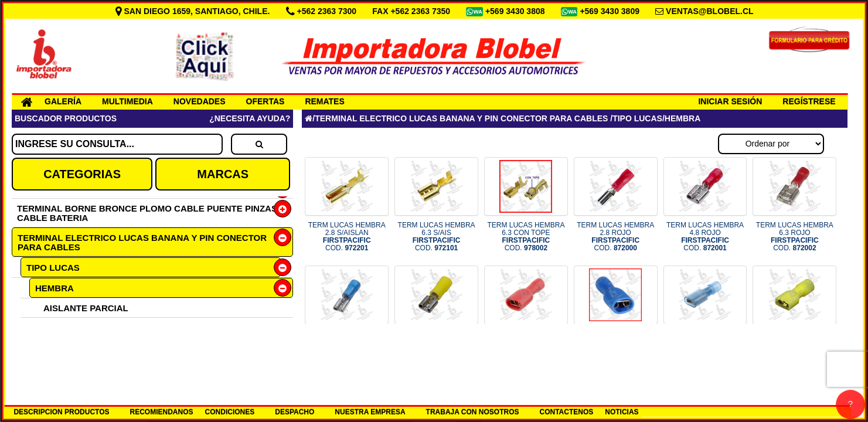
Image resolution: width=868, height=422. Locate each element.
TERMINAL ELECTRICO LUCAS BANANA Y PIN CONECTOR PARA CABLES (142, 242)
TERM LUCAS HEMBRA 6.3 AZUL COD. (347, 345)
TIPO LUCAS (53, 268)
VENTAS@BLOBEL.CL (710, 11)
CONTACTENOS (567, 412)
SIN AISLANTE (74, 347)
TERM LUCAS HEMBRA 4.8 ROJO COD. (705, 237)
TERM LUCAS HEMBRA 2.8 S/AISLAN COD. (347, 237)
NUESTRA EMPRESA (370, 412)
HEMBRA (55, 288)
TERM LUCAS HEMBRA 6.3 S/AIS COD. (437, 237)
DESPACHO (295, 412)
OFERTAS (265, 101)
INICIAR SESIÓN (730, 101)
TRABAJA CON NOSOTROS (473, 412)
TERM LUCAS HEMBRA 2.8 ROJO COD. (615, 237)
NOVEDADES (200, 101)
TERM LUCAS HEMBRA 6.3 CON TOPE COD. (526, 237)
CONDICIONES (230, 412)
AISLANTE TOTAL (81, 327)
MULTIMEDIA (127, 101)
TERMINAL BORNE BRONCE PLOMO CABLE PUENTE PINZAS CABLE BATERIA (147, 213)
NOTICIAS (622, 412)
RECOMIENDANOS (162, 412)
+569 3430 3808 (516, 11)
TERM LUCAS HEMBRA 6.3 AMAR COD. (437, 345)
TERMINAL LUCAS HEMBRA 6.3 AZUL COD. (615, 345)
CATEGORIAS (82, 174)
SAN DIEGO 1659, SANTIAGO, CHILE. (194, 11)
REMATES (324, 101)
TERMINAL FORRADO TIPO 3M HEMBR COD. (705, 345)
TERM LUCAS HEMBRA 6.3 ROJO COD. (795, 237)
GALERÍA (63, 101)
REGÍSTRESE (809, 101)
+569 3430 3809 (611, 11)
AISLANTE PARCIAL (86, 308)
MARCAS (223, 174)
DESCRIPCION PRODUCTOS (61, 412)
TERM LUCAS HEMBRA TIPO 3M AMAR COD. (795, 345)
